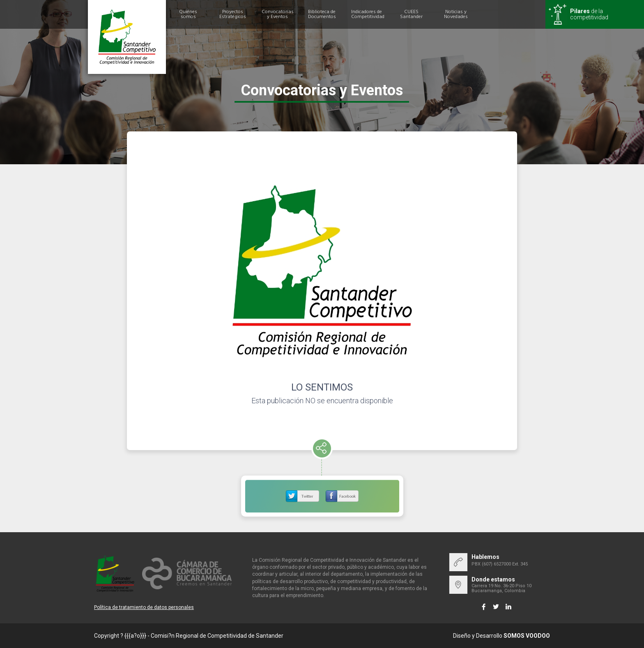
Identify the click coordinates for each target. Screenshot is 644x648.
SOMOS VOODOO (527, 636)
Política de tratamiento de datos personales (144, 607)
